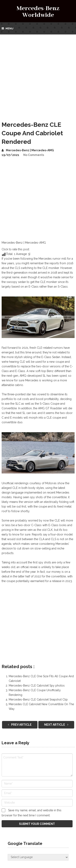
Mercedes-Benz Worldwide (38, 12)
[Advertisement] (38, 74)
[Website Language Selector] (38, 857)
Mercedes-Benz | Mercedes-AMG (30, 150)
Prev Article (20, 725)
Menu (9, 28)
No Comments (34, 155)
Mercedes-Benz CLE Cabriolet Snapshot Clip (38, 700)
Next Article (56, 725)
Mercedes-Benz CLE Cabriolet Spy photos (37, 686)
